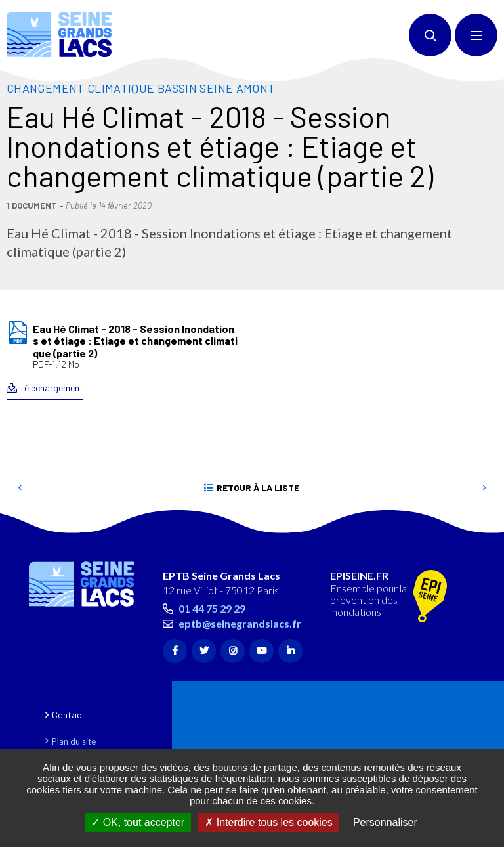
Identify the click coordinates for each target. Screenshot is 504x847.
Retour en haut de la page (471, 527)
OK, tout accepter (138, 822)
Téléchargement (52, 388)
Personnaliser (385, 822)
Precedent (20, 488)
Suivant (484, 488)
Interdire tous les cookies (268, 822)
